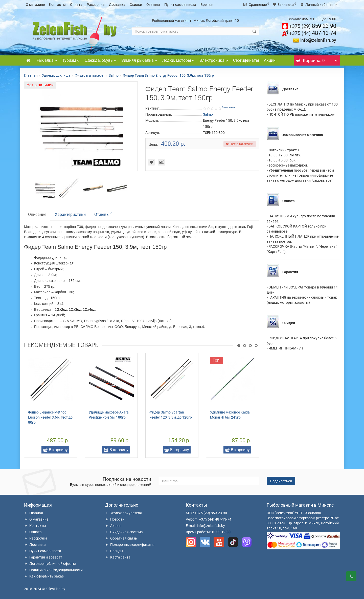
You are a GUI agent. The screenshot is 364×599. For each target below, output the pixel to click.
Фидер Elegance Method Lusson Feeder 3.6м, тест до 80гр (50, 417)
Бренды (207, 5)
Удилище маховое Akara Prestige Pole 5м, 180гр (109, 415)
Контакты (57, 5)
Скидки (136, 5)
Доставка (117, 5)
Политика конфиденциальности (53, 570)
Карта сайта (118, 557)
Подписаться (281, 481)
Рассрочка (96, 5)
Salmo (114, 75)
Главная (31, 75)
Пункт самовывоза (180, 5)
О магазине (35, 5)
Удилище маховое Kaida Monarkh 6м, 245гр (230, 415)
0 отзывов (229, 107)
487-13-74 (313, 33)
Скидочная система (124, 532)
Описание (37, 214)
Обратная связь (121, 538)
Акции (270, 60)
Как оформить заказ (44, 576)
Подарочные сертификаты (130, 545)
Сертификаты (246, 60)
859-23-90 (313, 26)
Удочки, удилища (56, 75)
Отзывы (153, 5)
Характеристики (70, 214)
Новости (115, 519)
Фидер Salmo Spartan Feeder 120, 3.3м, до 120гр (171, 415)
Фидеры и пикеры (90, 75)
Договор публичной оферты (50, 564)
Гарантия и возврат (43, 557)
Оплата (76, 5)
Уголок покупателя (123, 513)
